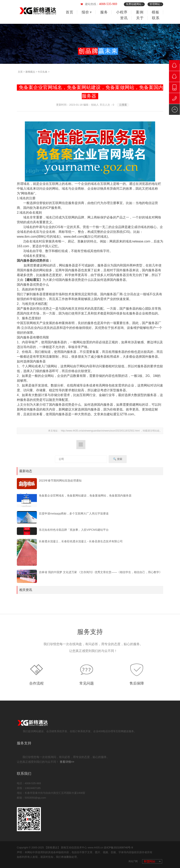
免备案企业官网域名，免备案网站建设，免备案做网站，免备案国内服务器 (85, 496)
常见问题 (87, 683)
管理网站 (156, 4)
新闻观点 (30, 72)
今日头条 (42, 72)
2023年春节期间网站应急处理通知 (60, 481)
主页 (20, 72)
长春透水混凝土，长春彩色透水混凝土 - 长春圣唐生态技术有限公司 (81, 541)
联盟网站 (152, 861)
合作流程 (36, 683)
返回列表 (81, 445)
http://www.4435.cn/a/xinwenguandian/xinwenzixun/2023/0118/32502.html (101, 431)
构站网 (134, 861)
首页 (70, 12)
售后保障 (137, 683)
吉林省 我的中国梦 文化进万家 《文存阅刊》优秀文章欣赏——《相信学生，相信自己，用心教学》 (100, 572)
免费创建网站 (134, 4)
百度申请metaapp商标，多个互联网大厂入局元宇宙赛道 (74, 514)
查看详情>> (67, 762)
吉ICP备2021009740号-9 (118, 847)
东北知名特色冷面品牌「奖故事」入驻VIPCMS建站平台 (74, 530)
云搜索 (123, 105)
